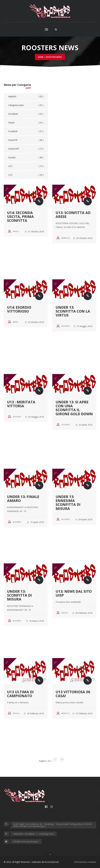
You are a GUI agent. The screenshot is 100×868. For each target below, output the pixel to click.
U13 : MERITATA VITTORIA (21, 404)
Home (41, 57)
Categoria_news (26, 105)
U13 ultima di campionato (20, 694)
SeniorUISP (26, 149)
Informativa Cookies (85, 862)
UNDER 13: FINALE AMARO (23, 499)
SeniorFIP (26, 140)
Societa (26, 157)
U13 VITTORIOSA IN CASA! (73, 694)
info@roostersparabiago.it (26, 841)
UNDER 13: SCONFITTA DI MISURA (19, 595)
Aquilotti (26, 96)
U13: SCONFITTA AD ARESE (73, 215)
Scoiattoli (26, 131)
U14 (26, 175)
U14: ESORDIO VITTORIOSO (19, 309)
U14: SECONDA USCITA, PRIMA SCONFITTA (20, 217)
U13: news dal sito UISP (74, 593)
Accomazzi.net (52, 862)
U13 (26, 166)
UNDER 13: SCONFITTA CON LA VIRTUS (73, 311)
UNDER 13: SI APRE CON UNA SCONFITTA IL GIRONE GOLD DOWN (74, 408)
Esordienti (26, 114)
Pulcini (26, 123)
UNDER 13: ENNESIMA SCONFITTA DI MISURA (68, 503)
